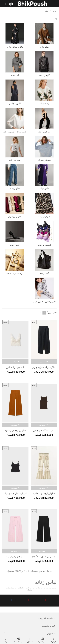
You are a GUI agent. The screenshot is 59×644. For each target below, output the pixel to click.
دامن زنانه (44, 188)
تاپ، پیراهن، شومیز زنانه (15, 132)
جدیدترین (52, 312)
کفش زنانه (15, 245)
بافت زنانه (44, 103)
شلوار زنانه (15, 188)
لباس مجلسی (15, 103)
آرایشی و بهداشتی (15, 273)
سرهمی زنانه (44, 132)
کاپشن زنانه (44, 75)
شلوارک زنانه (44, 217)
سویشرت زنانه (44, 160)
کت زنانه (15, 75)
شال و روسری (15, 217)
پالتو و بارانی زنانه (15, 47)
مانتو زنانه (44, 47)
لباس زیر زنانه (44, 245)
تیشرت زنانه (15, 160)
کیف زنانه (44, 273)
